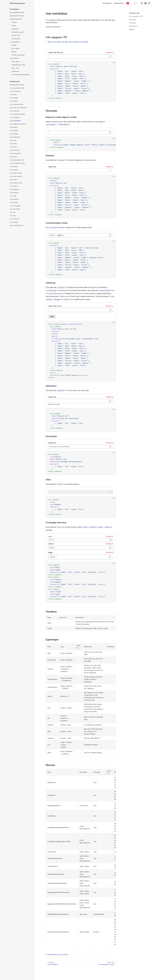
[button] (128, 3)
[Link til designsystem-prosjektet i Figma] (149, 3)
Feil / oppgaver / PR (136, 16)
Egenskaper (133, 26)
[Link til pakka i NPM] (146, 3)
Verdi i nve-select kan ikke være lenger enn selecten (68, 42)
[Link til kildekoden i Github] (142, 3)
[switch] (135, 3)
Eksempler (133, 20)
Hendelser (133, 23)
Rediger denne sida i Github (57, 954)
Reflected (111, 647)
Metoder (132, 29)
